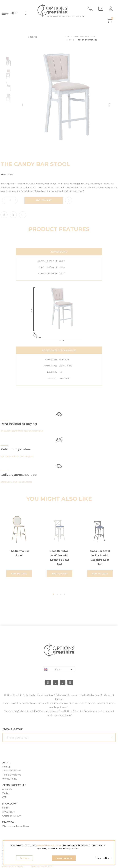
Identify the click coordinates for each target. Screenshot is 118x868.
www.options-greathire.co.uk (49, 845)
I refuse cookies (103, 858)
